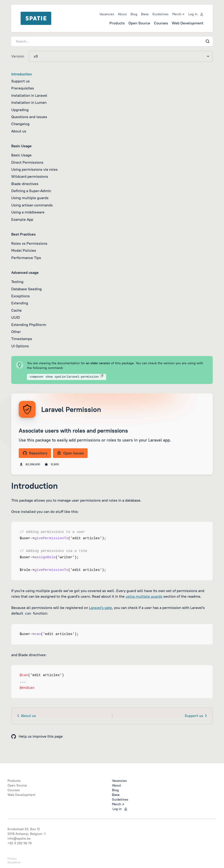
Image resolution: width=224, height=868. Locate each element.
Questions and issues (29, 117)
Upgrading (20, 110)
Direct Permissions (27, 162)
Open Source (139, 23)
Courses (161, 23)
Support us (21, 81)
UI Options (20, 346)
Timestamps (22, 339)
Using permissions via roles (34, 169)
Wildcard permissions (30, 176)
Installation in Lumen (29, 102)
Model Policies (24, 250)
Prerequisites (23, 88)
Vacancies (107, 14)
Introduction (22, 74)
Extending (20, 303)
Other (16, 332)
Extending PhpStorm (29, 325)
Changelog (20, 124)
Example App (22, 219)
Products (117, 23)
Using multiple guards (30, 198)
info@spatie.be (19, 838)
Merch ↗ (178, 14)
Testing (17, 282)
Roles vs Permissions (29, 243)
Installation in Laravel (29, 95)
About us (19, 131)
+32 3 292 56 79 (20, 843)
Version (18, 56)
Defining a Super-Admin (31, 191)
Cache (17, 310)
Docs (145, 14)
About (122, 14)
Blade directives (25, 184)
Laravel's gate (101, 608)
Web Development (188, 23)
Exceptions (21, 296)
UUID (16, 317)
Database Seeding (26, 289)
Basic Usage (21, 155)
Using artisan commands (32, 205)
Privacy (12, 858)
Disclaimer (14, 862)
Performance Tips (26, 258)
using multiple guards (144, 596)
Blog (134, 14)
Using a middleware (28, 212)
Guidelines (160, 14)
